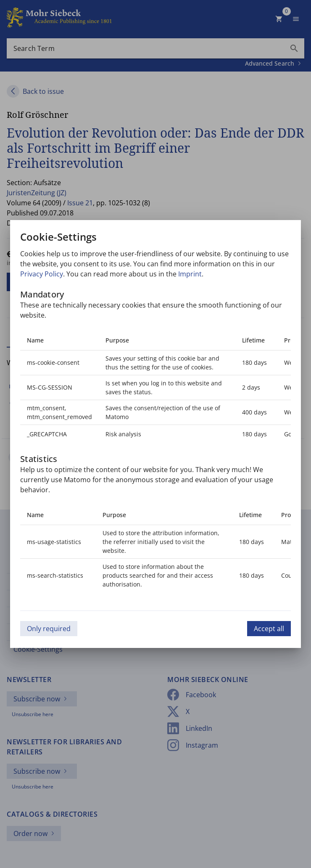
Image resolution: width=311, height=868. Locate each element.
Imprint (190, 274)
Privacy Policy (42, 274)
